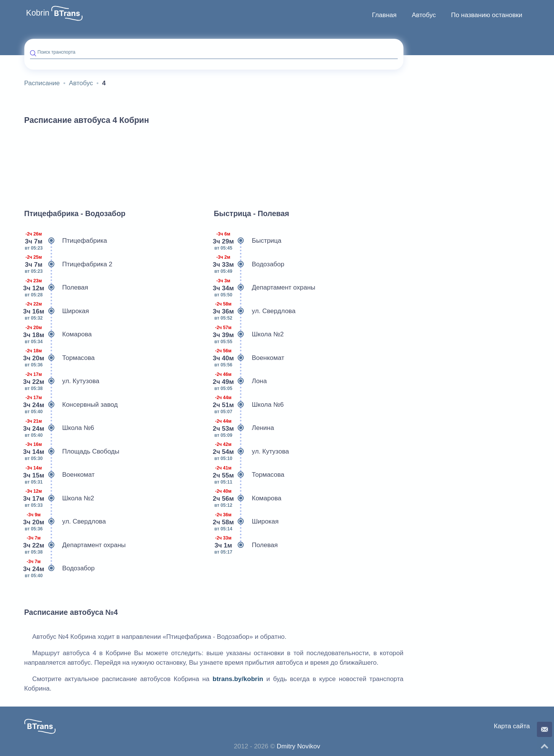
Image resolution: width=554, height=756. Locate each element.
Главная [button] (384, 15)
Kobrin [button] (38, 13)
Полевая (56, 288)
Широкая (57, 311)
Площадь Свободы (72, 452)
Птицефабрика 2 (68, 264)
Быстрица (248, 241)
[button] (67, 13)
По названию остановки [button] (487, 15)
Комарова (58, 334)
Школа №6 (59, 428)
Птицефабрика (66, 241)
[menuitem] (384, 15)
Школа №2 (59, 498)
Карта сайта (512, 726)
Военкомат (60, 475)
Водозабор (60, 568)
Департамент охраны (75, 545)
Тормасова (60, 358)
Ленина (244, 428)
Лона (240, 381)
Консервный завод (71, 405)
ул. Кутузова (62, 381)
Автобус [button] (424, 15)
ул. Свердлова (65, 522)
